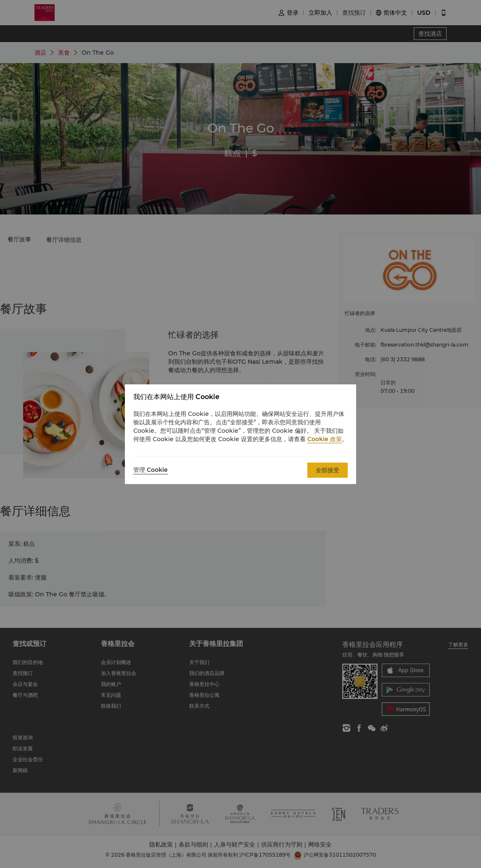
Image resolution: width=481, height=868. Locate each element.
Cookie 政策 (325, 439)
